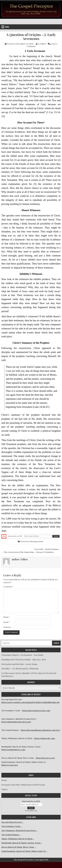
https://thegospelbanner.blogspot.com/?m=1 (40, 730)
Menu (7, 27)
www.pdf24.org (31, 811)
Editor (43, 44)
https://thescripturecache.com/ (36, 711)
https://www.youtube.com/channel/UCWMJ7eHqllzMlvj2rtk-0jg (30, 702)
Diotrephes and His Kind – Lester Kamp (19, 664)
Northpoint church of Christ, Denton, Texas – (22, 843)
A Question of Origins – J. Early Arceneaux (31, 37)
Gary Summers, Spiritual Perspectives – (20, 831)
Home (4, 780)
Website (7, 627)
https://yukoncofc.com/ (45, 738)
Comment (8, 587)
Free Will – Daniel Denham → (48, 549)
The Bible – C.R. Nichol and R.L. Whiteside (20, 669)
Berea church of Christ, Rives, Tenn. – (19, 847)
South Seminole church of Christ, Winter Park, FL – (25, 851)
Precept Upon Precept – (12, 822)
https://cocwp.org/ (10, 765)
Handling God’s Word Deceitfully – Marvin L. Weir (24, 660)
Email (7, 622)
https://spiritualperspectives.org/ (16, 722)
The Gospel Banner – (11, 835)
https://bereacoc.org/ (45, 758)
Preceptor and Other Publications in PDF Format (23, 785)
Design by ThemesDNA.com (31, 864)
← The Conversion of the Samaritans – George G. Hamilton (28, 552)
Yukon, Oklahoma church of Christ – (18, 839)
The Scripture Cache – (12, 826)
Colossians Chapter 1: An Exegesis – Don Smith (22, 655)
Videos (4, 789)
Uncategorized (36, 541)
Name (7, 617)
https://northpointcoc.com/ (13, 750)
